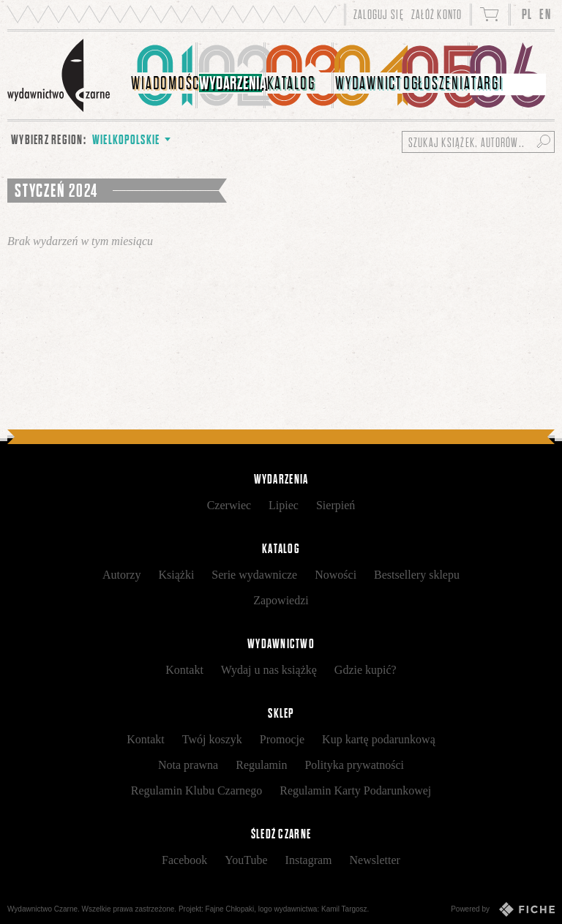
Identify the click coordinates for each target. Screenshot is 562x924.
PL (527, 14)
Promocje (282, 739)
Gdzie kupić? (366, 670)
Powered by (503, 909)
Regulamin (261, 765)
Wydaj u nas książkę (269, 670)
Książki (176, 575)
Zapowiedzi (281, 600)
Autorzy (121, 575)
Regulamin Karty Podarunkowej (355, 790)
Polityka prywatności (354, 765)
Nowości (336, 575)
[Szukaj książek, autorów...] (478, 142)
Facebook (184, 860)
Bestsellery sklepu (417, 575)
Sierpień (336, 505)
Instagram (309, 860)
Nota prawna (188, 765)
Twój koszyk (212, 739)
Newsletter (375, 860)
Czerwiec (229, 505)
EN (545, 14)
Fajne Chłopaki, (231, 909)
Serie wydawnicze (254, 575)
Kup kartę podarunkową (379, 739)
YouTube (246, 860)
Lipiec (284, 505)
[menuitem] (164, 75)
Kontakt (184, 670)
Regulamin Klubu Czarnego (197, 790)
